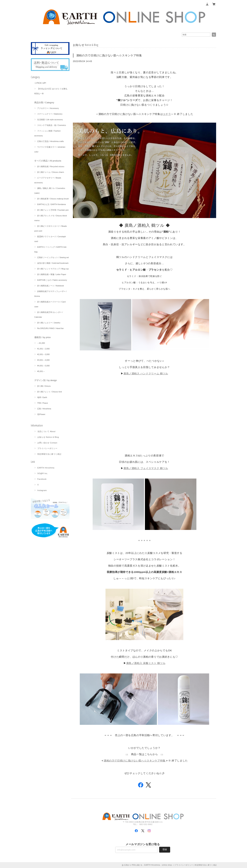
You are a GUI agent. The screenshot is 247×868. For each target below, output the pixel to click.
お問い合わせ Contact (47, 443)
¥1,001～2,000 (43, 349)
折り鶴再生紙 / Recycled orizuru (51, 166)
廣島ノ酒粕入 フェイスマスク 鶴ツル (146, 468)
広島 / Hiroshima (44, 409)
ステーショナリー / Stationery (50, 114)
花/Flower (41, 414)
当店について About (46, 431)
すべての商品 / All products (48, 161)
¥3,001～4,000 (43, 360)
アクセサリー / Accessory (48, 108)
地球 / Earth (42, 397)
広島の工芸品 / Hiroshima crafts (51, 141)
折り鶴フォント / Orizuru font (50, 392)
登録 (165, 849)
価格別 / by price (42, 337)
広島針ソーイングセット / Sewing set (53, 257)
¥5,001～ (41, 371)
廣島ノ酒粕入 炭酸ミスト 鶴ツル (146, 663)
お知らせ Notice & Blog (48, 437)
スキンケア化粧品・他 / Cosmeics (52, 125)
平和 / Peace (43, 403)
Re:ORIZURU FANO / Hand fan (50, 328)
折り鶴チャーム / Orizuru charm (51, 172)
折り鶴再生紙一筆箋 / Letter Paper (52, 274)
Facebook (42, 479)
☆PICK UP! (40, 83)
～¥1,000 (41, 343)
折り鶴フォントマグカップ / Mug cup (53, 269)
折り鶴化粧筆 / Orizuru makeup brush (53, 199)
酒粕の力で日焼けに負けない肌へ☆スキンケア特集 (109, 55)
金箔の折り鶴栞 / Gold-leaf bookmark (53, 263)
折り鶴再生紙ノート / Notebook (51, 286)
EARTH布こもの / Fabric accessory (52, 280)
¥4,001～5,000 (43, 366)
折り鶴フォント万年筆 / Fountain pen (53, 210)
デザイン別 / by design (46, 380)
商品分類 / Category (44, 103)
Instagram (42, 490)
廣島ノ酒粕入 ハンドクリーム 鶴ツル (146, 373)
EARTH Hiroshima (46, 468)
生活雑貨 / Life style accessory (50, 120)
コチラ (167, 114)
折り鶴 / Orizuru (44, 386)
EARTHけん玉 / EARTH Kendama (51, 204)
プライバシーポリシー (47, 448)
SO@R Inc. (43, 473)
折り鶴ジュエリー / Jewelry (49, 323)
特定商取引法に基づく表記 (49, 454)
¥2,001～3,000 (43, 354)
